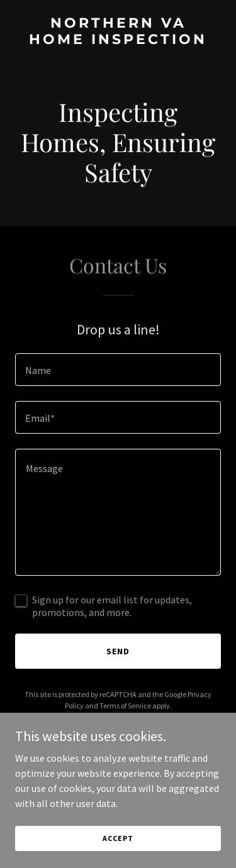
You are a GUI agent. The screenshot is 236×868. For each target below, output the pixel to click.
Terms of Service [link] (125, 706)
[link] (118, 40)
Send (118, 651)
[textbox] (118, 370)
